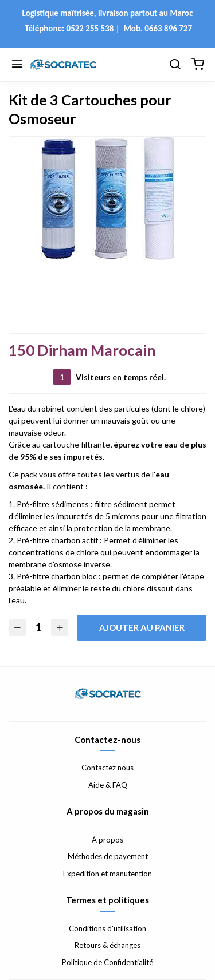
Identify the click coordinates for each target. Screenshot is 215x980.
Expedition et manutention (107, 874)
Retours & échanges (107, 945)
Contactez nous (107, 768)
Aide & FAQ (108, 785)
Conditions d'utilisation (107, 928)
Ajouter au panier (142, 627)
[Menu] (17, 65)
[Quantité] (38, 628)
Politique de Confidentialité (107, 962)
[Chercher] (175, 65)
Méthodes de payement (108, 856)
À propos (107, 840)
